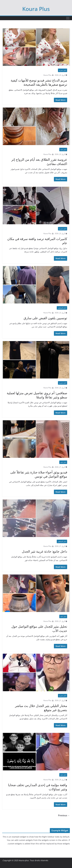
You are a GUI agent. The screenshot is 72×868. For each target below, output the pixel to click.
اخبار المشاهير (62, 308)
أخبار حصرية (63, 70)
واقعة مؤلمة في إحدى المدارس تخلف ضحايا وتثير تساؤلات (38, 787)
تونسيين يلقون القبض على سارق (45, 318)
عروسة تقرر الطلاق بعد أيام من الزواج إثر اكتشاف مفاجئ (39, 161)
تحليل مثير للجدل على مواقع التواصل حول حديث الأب (39, 628)
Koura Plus (36, 9)
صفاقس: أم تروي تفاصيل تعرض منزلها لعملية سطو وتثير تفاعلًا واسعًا (37, 395)
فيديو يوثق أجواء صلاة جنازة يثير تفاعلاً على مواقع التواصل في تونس (39, 474)
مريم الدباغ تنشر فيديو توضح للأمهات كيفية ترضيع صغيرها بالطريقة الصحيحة (39, 82)
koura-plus (24, 860)
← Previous (64, 815)
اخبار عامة (63, 150)
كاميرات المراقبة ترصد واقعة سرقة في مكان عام (37, 241)
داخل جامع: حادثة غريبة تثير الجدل (45, 551)
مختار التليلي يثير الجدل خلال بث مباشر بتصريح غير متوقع (41, 708)
